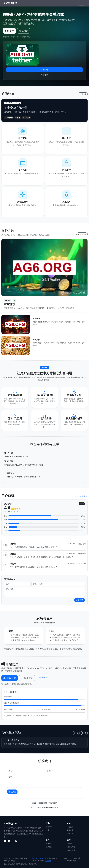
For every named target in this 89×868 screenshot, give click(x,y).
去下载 (83, 94)
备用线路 (27, 678)
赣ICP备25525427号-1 (40, 858)
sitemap (48, 861)
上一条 (76, 733)
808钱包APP (11, 3)
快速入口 (49, 830)
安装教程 (43, 677)
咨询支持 (44, 75)
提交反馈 (12, 792)
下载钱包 (44, 70)
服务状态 (70, 827)
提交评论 (79, 600)
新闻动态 (49, 843)
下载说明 (70, 830)
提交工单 (70, 834)
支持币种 (49, 827)
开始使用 (9, 31)
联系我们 (49, 847)
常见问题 (24, 31)
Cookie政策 (71, 850)
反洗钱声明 (71, 847)
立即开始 (82, 234)
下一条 (84, 733)
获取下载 (10, 678)
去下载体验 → (82, 496)
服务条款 (70, 843)
